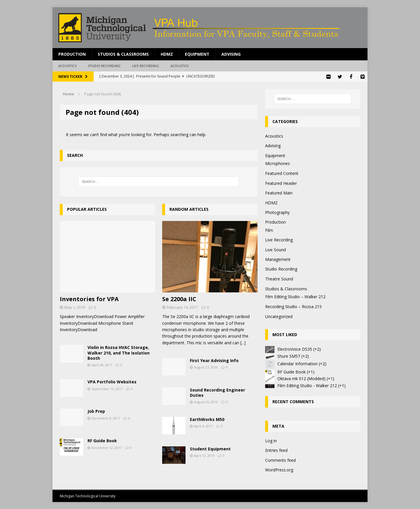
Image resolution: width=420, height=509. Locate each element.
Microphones (278, 163)
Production (72, 54)
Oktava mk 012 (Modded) (301, 378)
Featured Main (279, 193)
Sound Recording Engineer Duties (217, 392)
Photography (277, 212)
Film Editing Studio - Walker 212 (307, 385)
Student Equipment (210, 449)
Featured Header (281, 183)
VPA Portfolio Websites (112, 381)
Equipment (197, 54)
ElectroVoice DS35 (295, 349)
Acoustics (67, 66)
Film (269, 230)
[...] (243, 342)
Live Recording (146, 66)
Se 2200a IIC (179, 299)
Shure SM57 (289, 356)
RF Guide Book (102, 440)
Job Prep (96, 411)
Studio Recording (104, 66)
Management (278, 259)
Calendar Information (297, 363)
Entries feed (276, 450)
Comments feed (280, 460)
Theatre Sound (279, 279)
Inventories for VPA (89, 299)
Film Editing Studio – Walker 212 (295, 296)
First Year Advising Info (214, 360)
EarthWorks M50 (207, 419)
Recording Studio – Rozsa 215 (293, 306)
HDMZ (167, 54)
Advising (231, 54)
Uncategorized (279, 316)
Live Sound (275, 249)
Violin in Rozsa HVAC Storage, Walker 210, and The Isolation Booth (119, 352)
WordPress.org (279, 469)
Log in (271, 440)
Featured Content (282, 173)
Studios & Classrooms (123, 54)
